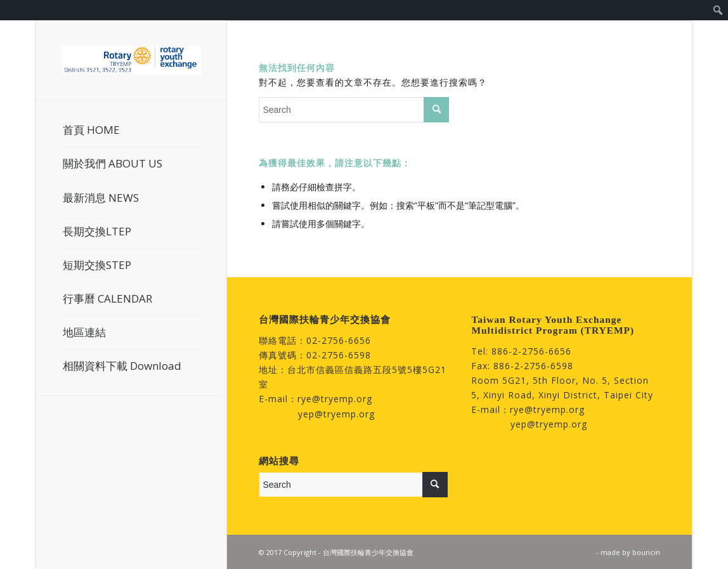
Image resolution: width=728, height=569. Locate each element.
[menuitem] (718, 10)
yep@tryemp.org (336, 414)
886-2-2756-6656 (531, 351)
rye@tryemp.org (335, 399)
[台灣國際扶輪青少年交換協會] (131, 60)
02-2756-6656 (339, 340)
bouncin (646, 552)
